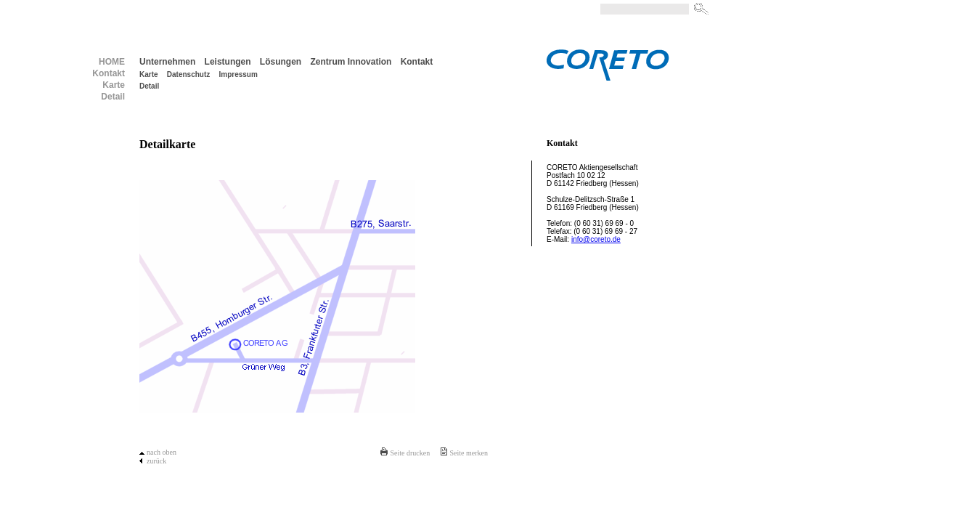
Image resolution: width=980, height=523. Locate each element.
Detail (149, 86)
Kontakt (417, 62)
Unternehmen (167, 62)
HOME (112, 62)
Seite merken (469, 453)
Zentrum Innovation (351, 62)
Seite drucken (410, 453)
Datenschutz (188, 74)
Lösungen (281, 62)
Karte (149, 74)
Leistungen (228, 62)
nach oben (162, 452)
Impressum (238, 74)
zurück (156, 461)
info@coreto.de (596, 239)
